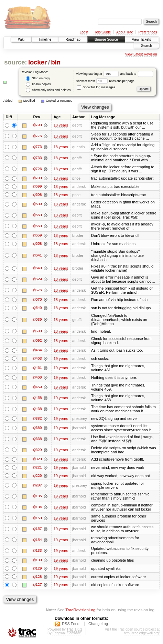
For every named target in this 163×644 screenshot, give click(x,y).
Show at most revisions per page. (106, 81)
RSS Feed (71, 625)
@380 (37, 429)
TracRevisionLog (80, 611)
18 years (61, 125)
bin (56, 62)
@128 (37, 578)
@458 (37, 399)
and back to (137, 74)
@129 (37, 570)
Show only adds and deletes (48, 90)
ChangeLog (98, 625)
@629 (37, 280)
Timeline (45, 39)
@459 (37, 388)
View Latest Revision (141, 54)
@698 (37, 195)
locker (37, 62)
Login (84, 32)
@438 (37, 410)
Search (146, 46)
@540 (37, 309)
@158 (37, 519)
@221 (37, 469)
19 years (61, 351)
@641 (37, 256)
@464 (37, 351)
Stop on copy (38, 78)
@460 (37, 379)
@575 (37, 300)
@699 (37, 187)
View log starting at (98, 74)
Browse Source (106, 39)
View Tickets (142, 39)
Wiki (21, 39)
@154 (37, 541)
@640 (37, 269)
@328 (37, 460)
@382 (37, 419)
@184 (37, 508)
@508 (37, 332)
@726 (37, 169)
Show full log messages (96, 87)
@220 (37, 477)
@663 (37, 215)
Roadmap (73, 39)
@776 (37, 136)
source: (15, 62)
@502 (37, 341)
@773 (37, 147)
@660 (37, 226)
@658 (37, 244)
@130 (37, 562)
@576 (37, 291)
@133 (37, 552)
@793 (37, 125)
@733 (37, 158)
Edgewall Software (67, 635)
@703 (37, 178)
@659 (37, 236)
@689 (37, 204)
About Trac (124, 32)
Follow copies (38, 84)
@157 (37, 530)
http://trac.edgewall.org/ (142, 635)
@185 (37, 497)
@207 (37, 486)
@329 (37, 451)
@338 (37, 440)
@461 (37, 369)
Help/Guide (102, 32)
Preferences (148, 32)
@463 (37, 359)
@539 (37, 320)
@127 (37, 586)
